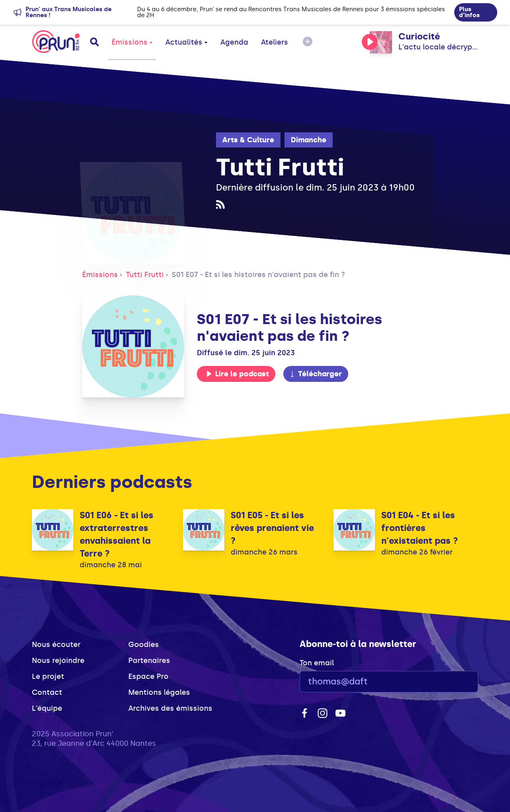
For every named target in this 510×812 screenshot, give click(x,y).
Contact (47, 692)
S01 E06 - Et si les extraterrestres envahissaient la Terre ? (117, 534)
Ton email (317, 663)
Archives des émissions (170, 708)
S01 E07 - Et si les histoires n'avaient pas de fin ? (258, 275)
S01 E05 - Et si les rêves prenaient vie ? (272, 528)
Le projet (48, 676)
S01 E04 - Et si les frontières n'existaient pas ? (420, 528)
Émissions (132, 42)
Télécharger (316, 374)
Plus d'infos (469, 12)
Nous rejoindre (58, 661)
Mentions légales (159, 692)
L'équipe (47, 708)
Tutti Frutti (145, 275)
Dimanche (309, 140)
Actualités (186, 42)
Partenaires (149, 661)
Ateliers (275, 42)
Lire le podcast (237, 374)
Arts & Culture (248, 140)
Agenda (234, 42)
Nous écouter (56, 645)
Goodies (144, 645)
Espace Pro (148, 676)
